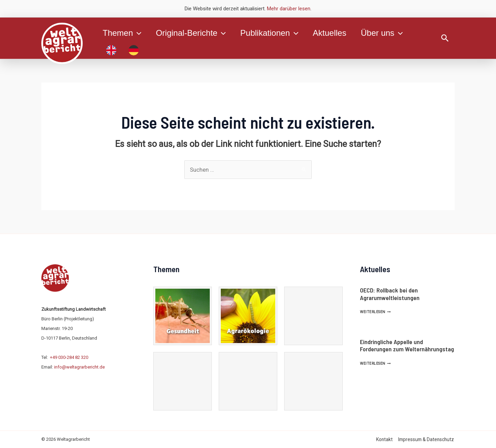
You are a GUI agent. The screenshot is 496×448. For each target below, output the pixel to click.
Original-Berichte (194, 33)
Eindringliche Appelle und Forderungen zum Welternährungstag (407, 345)
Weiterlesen (375, 312)
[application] (138, 33)
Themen (123, 33)
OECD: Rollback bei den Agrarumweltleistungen (390, 294)
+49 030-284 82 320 (69, 357)
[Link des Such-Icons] (445, 38)
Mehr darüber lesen (289, 9)
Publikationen (275, 33)
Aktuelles (337, 33)
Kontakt (386, 439)
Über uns (391, 33)
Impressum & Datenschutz (427, 439)
